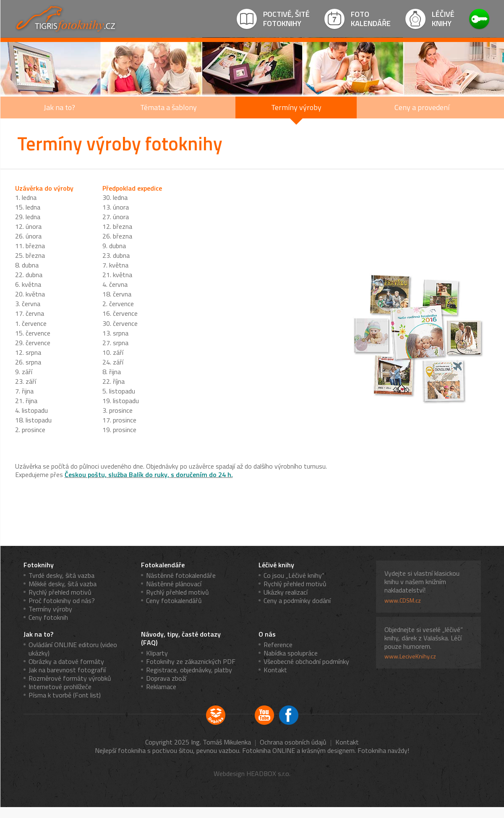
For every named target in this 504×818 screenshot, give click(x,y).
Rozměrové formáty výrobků (70, 678)
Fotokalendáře (163, 565)
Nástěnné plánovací (174, 584)
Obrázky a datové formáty (66, 661)
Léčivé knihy (276, 565)
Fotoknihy (39, 565)
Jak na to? (59, 107)
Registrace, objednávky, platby (189, 670)
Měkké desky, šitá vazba (63, 584)
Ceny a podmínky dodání (297, 600)
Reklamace (161, 687)
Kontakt (275, 670)
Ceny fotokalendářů (174, 600)
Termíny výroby (296, 107)
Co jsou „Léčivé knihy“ (294, 575)
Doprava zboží (166, 678)
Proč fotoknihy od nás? (62, 600)
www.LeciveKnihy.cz (410, 656)
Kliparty (157, 653)
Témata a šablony (168, 107)
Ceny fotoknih (48, 617)
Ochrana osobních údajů (293, 742)
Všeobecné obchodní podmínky (306, 661)
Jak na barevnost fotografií (67, 670)
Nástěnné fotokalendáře (181, 575)
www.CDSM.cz (403, 600)
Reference (278, 645)
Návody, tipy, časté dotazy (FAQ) (181, 638)
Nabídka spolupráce (291, 653)
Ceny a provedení (422, 107)
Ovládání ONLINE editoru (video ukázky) (73, 649)
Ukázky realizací (286, 592)
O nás (267, 634)
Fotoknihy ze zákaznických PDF (191, 661)
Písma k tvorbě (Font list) (65, 695)
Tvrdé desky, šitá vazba (61, 575)
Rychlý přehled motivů (60, 592)
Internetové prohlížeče (60, 687)
